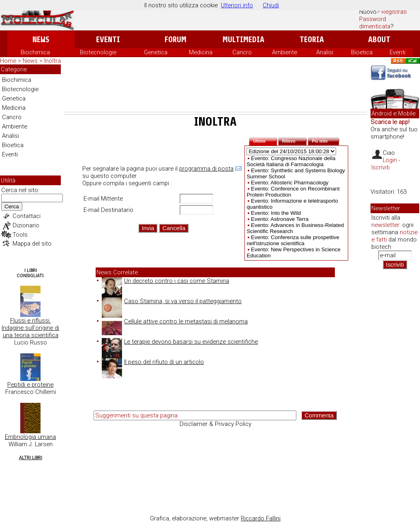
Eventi (108, 40)
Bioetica (362, 52)
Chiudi (271, 5)
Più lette (326, 140)
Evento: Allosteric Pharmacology (290, 183)
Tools (20, 235)
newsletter (385, 225)
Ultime (265, 140)
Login (390, 160)
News (41, 40)
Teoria (312, 40)
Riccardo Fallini (261, 518)
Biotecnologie (98, 52)
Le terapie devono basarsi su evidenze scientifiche (180, 342)
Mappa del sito (32, 244)
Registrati (394, 12)
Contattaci (27, 216)
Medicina (201, 52)
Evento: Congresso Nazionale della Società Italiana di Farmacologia (291, 161)
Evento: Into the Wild (276, 213)
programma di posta (206, 169)
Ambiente (285, 52)
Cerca (12, 206)
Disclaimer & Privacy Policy (215, 424)
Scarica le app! (390, 122)
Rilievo (295, 140)
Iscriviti (380, 167)
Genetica (156, 52)
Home (8, 61)
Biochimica (35, 52)
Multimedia (243, 40)
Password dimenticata (375, 23)
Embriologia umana (30, 437)
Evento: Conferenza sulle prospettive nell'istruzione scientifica (293, 240)
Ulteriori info (237, 5)
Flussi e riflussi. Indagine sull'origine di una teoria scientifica (30, 328)
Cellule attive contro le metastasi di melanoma (175, 321)
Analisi (325, 52)
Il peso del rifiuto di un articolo (153, 362)
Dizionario (26, 225)
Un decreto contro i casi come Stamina (165, 281)
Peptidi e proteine (30, 385)
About (379, 40)
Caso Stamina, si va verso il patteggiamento (172, 301)
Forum (175, 40)
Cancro (242, 52)
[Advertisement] (215, 90)
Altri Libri (31, 458)
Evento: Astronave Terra (280, 219)
